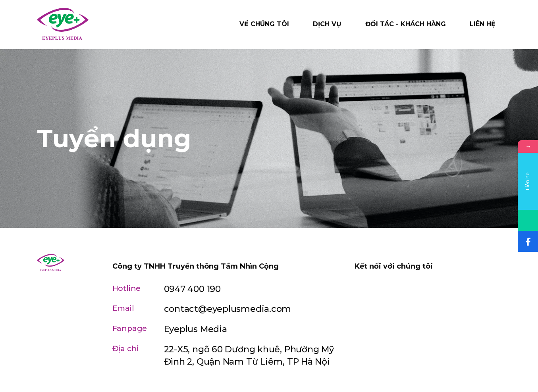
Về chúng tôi (264, 24)
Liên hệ (483, 24)
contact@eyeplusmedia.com (228, 309)
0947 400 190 (192, 289)
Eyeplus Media (196, 329)
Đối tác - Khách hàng (406, 24)
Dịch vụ (327, 24)
